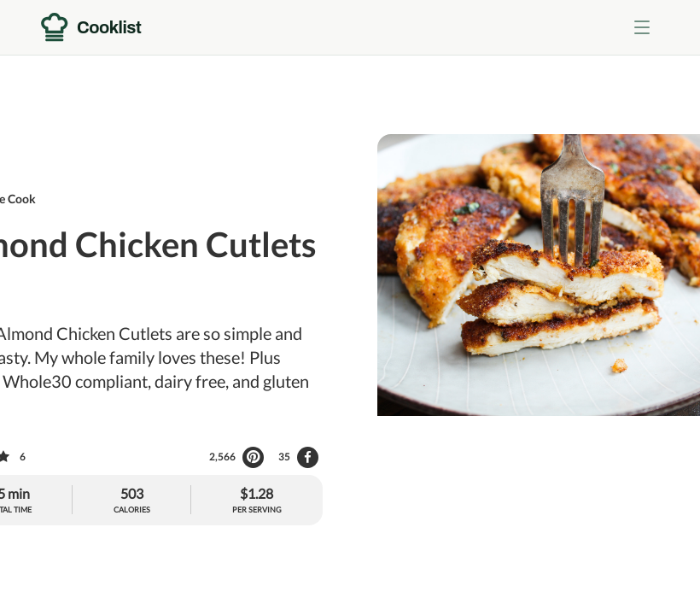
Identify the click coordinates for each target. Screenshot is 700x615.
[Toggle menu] (642, 27)
